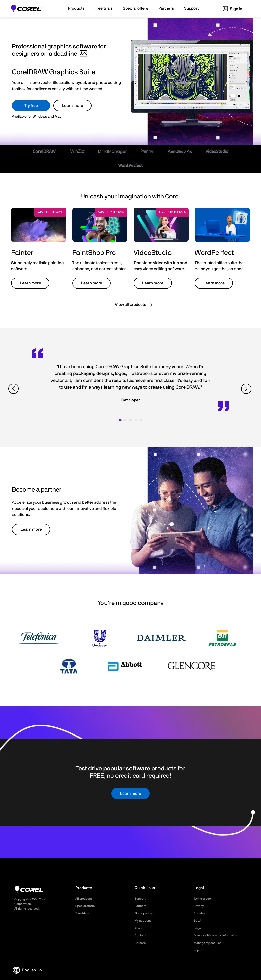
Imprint (199, 950)
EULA (198, 921)
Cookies (200, 913)
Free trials (83, 913)
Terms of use (204, 899)
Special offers (87, 906)
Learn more (73, 106)
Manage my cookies (210, 943)
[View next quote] (247, 389)
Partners (141, 906)
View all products (130, 305)
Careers (141, 943)
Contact (141, 935)
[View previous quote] (14, 389)
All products (85, 899)
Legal (198, 928)
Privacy (200, 906)
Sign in (232, 9)
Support (141, 899)
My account (144, 921)
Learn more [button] (30, 283)
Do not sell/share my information (220, 935)
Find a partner (146, 913)
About (139, 928)
